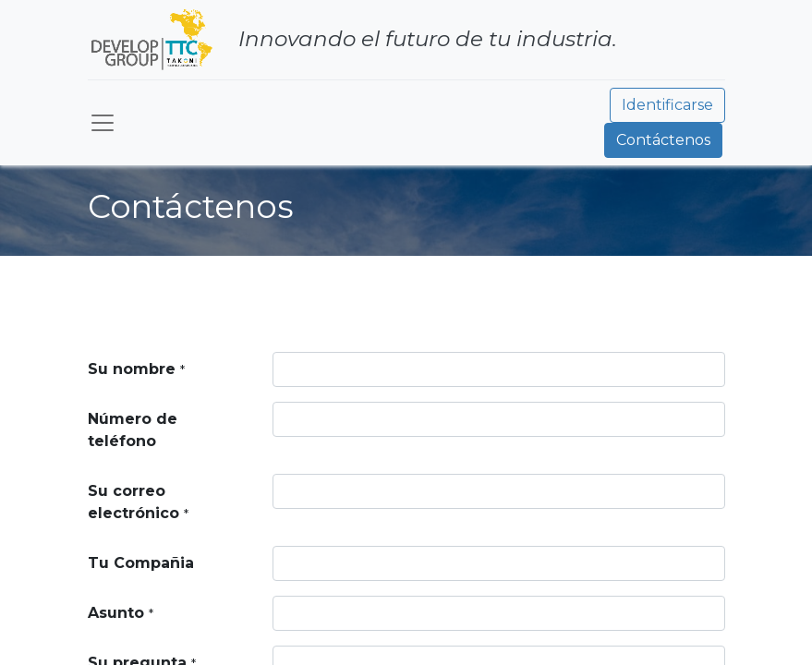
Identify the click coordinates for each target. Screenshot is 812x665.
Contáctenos (663, 140)
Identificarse (667, 105)
